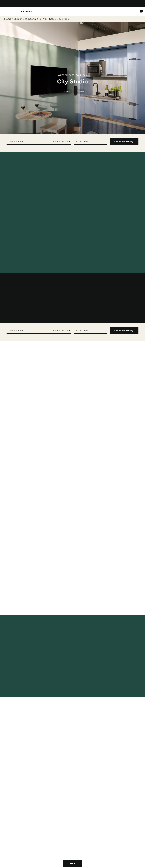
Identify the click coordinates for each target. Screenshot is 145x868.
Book (73, 863)
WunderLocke (33, 19)
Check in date (15, 142)
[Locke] (9, 12)
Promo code (82, 142)
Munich (18, 19)
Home (8, 19)
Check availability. (124, 142)
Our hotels (26, 12)
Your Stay (49, 19)
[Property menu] (142, 12)
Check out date (62, 142)
